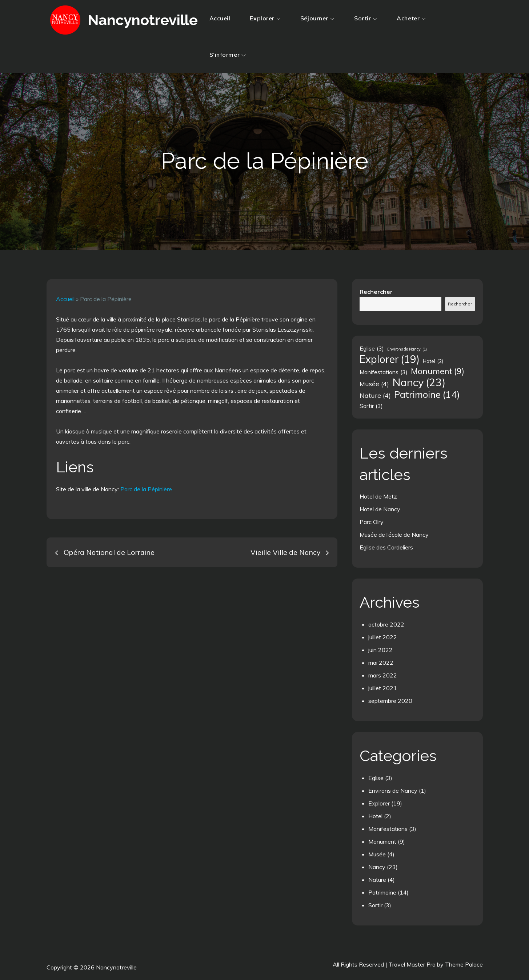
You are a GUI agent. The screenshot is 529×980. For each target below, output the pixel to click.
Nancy (377, 867)
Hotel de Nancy (380, 509)
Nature (377, 880)
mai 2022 (381, 663)
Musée (377, 854)
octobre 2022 (386, 624)
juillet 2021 (383, 688)
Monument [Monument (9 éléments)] (438, 371)
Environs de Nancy (393, 791)
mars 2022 (383, 675)
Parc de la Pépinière (146, 489)
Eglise (376, 778)
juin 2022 (380, 650)
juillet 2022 (383, 637)
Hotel (375, 816)
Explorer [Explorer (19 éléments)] (390, 359)
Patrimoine (382, 892)
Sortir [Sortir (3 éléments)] (371, 406)
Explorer (265, 18)
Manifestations (388, 829)
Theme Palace (464, 964)
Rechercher (376, 292)
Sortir (366, 18)
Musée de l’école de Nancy (394, 535)
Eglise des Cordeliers (386, 547)
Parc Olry (372, 522)
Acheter (411, 18)
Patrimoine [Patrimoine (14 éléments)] (427, 394)
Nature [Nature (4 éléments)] (375, 395)
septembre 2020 (390, 701)
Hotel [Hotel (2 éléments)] (433, 361)
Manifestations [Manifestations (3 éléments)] (384, 372)
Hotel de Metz (378, 496)
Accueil (220, 18)
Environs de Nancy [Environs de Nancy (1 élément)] (407, 349)
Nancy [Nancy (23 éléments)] (419, 382)
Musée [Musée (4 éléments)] (374, 384)
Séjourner (317, 18)
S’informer (228, 55)
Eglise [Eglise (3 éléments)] (372, 348)
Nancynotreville (142, 20)
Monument (382, 841)
